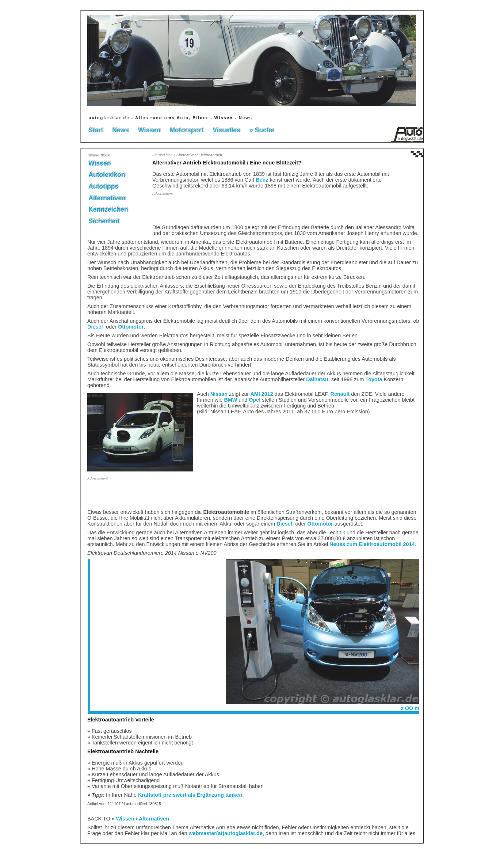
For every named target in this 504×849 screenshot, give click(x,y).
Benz (262, 180)
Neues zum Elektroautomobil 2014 (372, 544)
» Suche (262, 130)
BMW (230, 400)
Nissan (219, 394)
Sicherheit (104, 221)
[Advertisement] (195, 209)
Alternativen (107, 198)
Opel (255, 400)
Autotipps (103, 186)
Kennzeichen (108, 209)
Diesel (95, 327)
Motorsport (186, 130)
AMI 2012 (261, 394)
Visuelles (226, 130)
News (121, 130)
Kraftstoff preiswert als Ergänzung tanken (190, 795)
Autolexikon (107, 175)
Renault (340, 394)
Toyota (374, 379)
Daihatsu (317, 379)
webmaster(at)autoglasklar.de (226, 833)
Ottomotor (131, 327)
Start (96, 130)
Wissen (149, 130)
